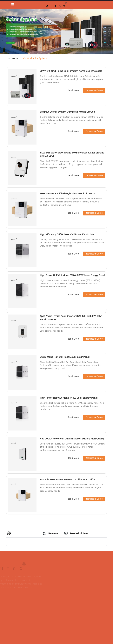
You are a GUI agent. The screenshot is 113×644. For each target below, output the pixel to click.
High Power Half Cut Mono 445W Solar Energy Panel (69, 398)
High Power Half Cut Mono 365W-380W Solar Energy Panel (72, 275)
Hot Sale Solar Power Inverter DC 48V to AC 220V (68, 480)
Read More (73, 91)
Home (15, 58)
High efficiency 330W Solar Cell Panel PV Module (67, 234)
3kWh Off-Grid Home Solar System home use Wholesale (71, 71)
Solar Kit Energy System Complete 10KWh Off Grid (67, 112)
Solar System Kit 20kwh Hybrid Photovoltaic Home (68, 194)
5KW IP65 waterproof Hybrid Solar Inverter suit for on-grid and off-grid (72, 154)
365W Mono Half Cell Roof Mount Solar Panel (65, 357)
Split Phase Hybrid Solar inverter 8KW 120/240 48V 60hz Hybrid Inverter (71, 318)
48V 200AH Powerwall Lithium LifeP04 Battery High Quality (72, 439)
